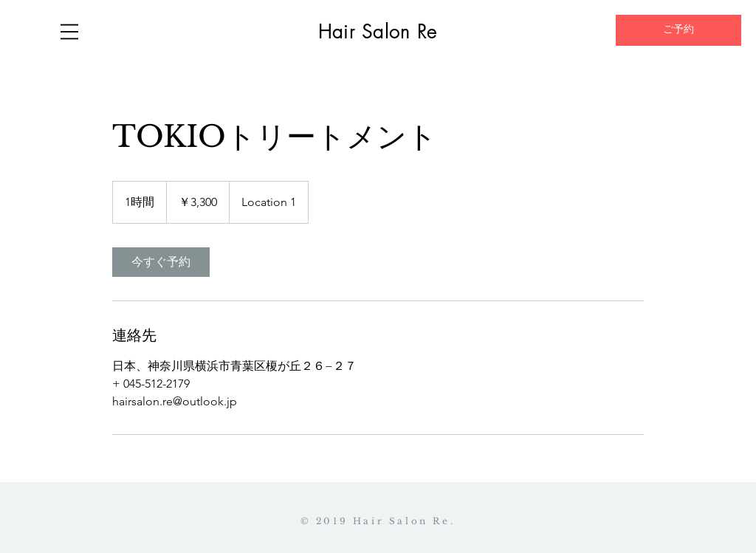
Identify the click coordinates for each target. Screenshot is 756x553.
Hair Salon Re (378, 32)
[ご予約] (678, 30)
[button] (69, 32)
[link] (161, 262)
